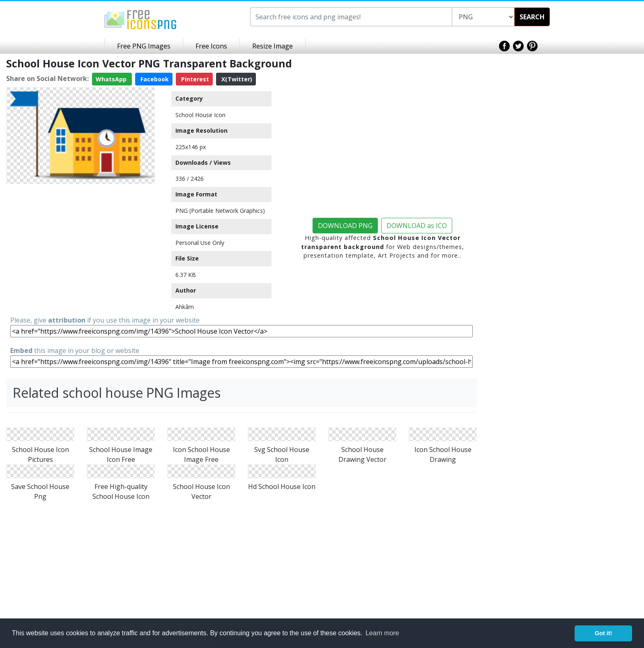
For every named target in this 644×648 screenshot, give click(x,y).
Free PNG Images (144, 46)
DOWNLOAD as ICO (417, 226)
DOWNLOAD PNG (345, 226)
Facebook (154, 79)
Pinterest (194, 79)
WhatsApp (112, 79)
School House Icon (200, 115)
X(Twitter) (236, 79)
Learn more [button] (382, 633)
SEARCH (532, 17)
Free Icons (211, 46)
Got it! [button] (603, 633)
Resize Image (273, 46)
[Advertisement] (80, 245)
